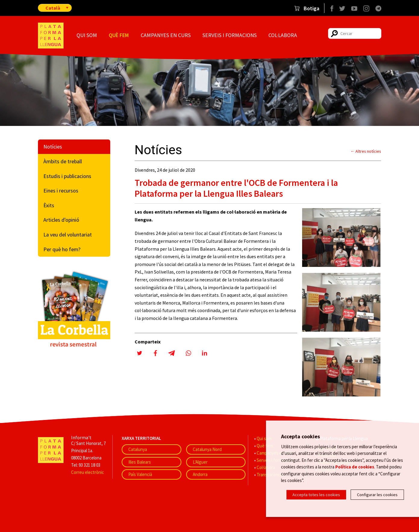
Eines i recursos (61, 191)
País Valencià (140, 474)
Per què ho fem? (62, 249)
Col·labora (283, 35)
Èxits (49, 205)
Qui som (87, 35)
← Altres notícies (366, 151)
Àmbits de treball (63, 161)
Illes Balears (140, 462)
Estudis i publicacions (67, 176)
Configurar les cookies (377, 495)
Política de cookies (355, 466)
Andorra (200, 474)
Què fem (119, 35)
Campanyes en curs (166, 35)
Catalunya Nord (207, 449)
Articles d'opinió (61, 220)
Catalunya (138, 449)
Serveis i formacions (230, 35)
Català (53, 8)
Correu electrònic (88, 472)
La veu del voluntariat (68, 235)
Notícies (53, 147)
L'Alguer (200, 462)
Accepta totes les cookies (316, 495)
